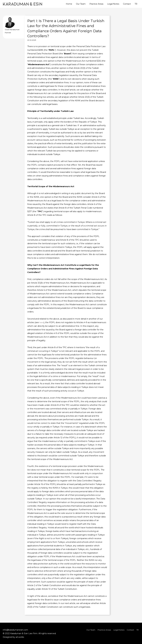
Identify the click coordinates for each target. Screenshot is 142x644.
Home (69, 4)
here (42, 322)
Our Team (81, 4)
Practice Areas (96, 4)
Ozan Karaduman (12, 30)
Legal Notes (113, 4)
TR (136, 4)
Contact (127, 4)
